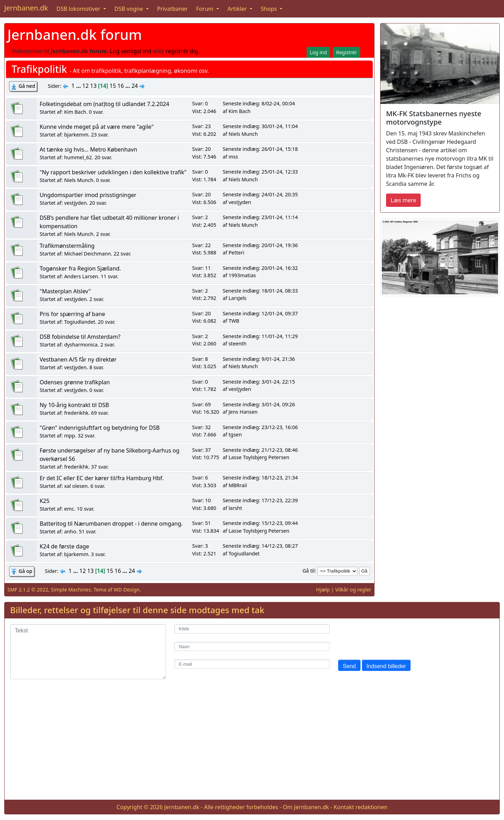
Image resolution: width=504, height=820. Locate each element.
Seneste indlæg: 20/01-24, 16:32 (260, 268)
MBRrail (238, 485)
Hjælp (323, 590)
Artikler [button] (238, 9)
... (79, 86)
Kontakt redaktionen (360, 807)
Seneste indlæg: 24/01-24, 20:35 (260, 194)
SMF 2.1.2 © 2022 (28, 590)
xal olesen (76, 486)
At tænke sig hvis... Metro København (88, 149)
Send (349, 666)
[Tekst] (88, 652)
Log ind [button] (318, 52)
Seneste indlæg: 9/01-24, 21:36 (259, 359)
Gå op (25, 571)
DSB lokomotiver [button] (79, 9)
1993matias (242, 275)
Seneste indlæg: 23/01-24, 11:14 (260, 217)
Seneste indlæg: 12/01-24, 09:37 (260, 313)
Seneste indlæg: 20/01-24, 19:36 (260, 245)
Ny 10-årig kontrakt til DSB (74, 405)
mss (233, 157)
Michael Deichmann (87, 254)
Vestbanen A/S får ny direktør (78, 359)
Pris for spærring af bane (72, 314)
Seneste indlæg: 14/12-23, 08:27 (260, 546)
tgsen (235, 434)
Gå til (309, 571)
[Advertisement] (252, 745)
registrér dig (182, 51)
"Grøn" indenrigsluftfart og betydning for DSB (100, 428)
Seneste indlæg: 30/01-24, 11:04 (260, 126)
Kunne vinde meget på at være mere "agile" (97, 127)
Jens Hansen (243, 412)
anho (70, 531)
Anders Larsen (81, 276)
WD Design (127, 590)
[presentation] (391, 638)
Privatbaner (173, 9)
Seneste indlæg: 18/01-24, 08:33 (260, 291)
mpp (69, 436)
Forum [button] (205, 9)
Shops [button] (269, 9)
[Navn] (252, 647)
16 (121, 86)
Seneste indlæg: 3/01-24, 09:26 (259, 404)
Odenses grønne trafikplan (75, 382)
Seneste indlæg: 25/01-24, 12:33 (260, 172)
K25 (44, 501)
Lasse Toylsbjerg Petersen (259, 457)
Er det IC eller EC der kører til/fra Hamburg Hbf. (101, 478)
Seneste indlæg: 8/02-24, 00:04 (259, 103)
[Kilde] (252, 629)
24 (135, 86)
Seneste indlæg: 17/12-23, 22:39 (260, 500)
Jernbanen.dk (26, 8)
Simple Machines (71, 590)
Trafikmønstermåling (67, 246)
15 (113, 86)
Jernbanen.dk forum (75, 34)
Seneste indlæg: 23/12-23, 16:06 (260, 427)
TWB (234, 321)
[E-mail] (252, 664)
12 (85, 86)
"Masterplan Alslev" (65, 291)
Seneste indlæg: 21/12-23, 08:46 (260, 450)
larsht (235, 508)
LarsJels (237, 298)
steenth (237, 344)
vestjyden (75, 203)
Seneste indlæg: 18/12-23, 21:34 (260, 478)
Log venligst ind (131, 51)
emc (69, 509)
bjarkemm (76, 135)
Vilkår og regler (353, 590)
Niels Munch (243, 134)
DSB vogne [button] (129, 9)
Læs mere (403, 200)
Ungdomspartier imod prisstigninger (88, 195)
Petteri (236, 253)
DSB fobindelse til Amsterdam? (80, 337)
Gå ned (27, 86)
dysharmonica (81, 345)
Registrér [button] (346, 52)
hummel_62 (78, 157)
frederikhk (76, 413)
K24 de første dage (64, 546)
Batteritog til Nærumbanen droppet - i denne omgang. (111, 524)
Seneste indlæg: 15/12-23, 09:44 (260, 523)
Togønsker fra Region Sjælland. (80, 268)
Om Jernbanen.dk (306, 807)
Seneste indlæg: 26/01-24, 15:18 (260, 149)
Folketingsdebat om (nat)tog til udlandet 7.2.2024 (104, 104)
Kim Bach (75, 112)
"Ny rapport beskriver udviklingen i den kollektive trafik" (113, 172)
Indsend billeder (386, 666)
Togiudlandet (80, 322)
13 (93, 86)
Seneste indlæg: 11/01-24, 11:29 (260, 336)
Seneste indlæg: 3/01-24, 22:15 (259, 382)
